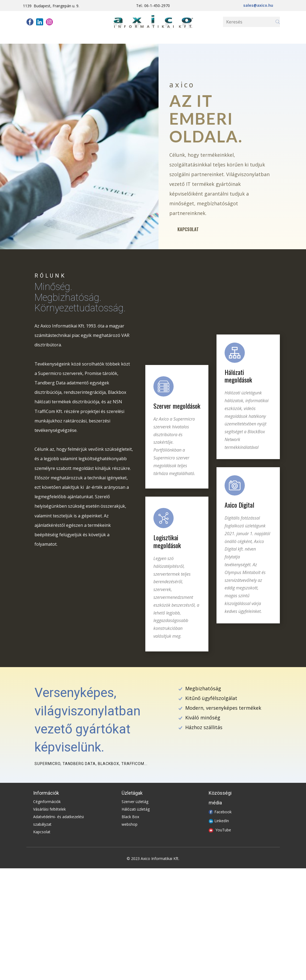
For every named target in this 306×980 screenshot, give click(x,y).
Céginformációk (47, 802)
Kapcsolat (188, 229)
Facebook (223, 812)
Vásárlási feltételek (49, 809)
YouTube (223, 830)
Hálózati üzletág (136, 809)
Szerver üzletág (135, 802)
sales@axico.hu (258, 5)
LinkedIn (222, 821)
